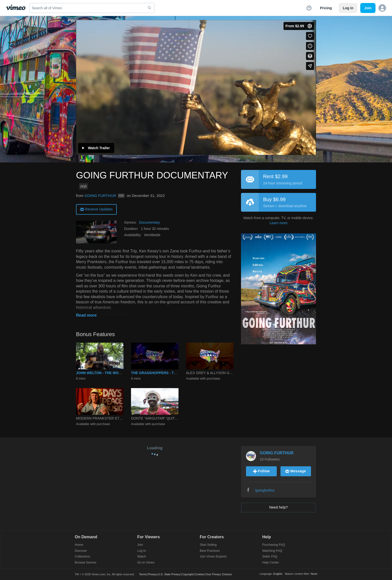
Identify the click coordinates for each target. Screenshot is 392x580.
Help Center (271, 563)
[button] (382, 8)
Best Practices (210, 551)
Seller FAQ (270, 557)
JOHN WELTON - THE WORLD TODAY (107, 373)
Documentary (150, 222)
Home (79, 545)
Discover (81, 551)
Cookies (199, 574)
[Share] (310, 66)
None (314, 574)
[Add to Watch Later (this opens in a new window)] (310, 46)
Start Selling (208, 545)
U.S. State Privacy (169, 574)
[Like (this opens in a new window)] (310, 36)
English (278, 574)
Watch (142, 557)
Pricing (326, 8)
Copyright (187, 574)
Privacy (152, 574)
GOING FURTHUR (100, 196)
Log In (142, 551)
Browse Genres (85, 563)
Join (140, 545)
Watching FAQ (272, 551)
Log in (348, 8)
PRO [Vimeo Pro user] (121, 196)
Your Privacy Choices (219, 574)
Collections (82, 557)
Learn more (278, 223)
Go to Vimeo (146, 563)
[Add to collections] (310, 56)
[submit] (149, 8)
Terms (143, 574)
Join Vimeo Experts (213, 557)
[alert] (96, 209)
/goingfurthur (265, 490)
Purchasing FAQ (274, 545)
